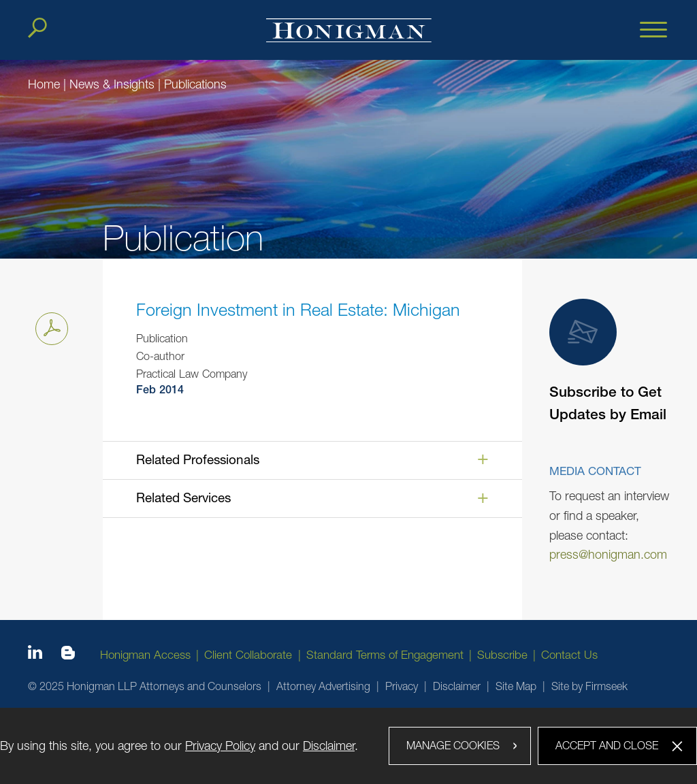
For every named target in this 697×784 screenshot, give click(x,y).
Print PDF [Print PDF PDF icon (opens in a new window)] (48, 326)
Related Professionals (198, 459)
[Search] (37, 28)
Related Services (183, 497)
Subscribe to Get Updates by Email (608, 361)
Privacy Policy (220, 746)
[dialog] (348, 746)
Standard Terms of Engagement (385, 655)
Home (44, 84)
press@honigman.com (608, 554)
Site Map (516, 686)
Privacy (402, 686)
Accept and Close (607, 745)
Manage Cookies (453, 745)
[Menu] (653, 31)
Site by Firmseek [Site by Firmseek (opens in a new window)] (589, 686)
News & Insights (112, 84)
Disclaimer (457, 686)
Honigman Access (145, 655)
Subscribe (502, 655)
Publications (195, 84)
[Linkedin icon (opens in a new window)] (35, 655)
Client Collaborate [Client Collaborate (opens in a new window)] (248, 655)
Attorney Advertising (323, 686)
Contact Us (569, 655)
